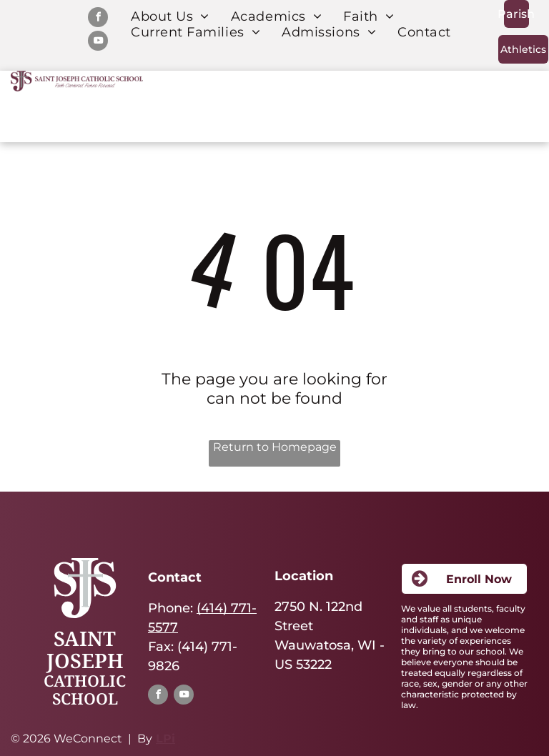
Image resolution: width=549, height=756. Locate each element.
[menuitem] (170, 16)
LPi (165, 738)
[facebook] (98, 19)
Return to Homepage (275, 447)
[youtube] (98, 43)
